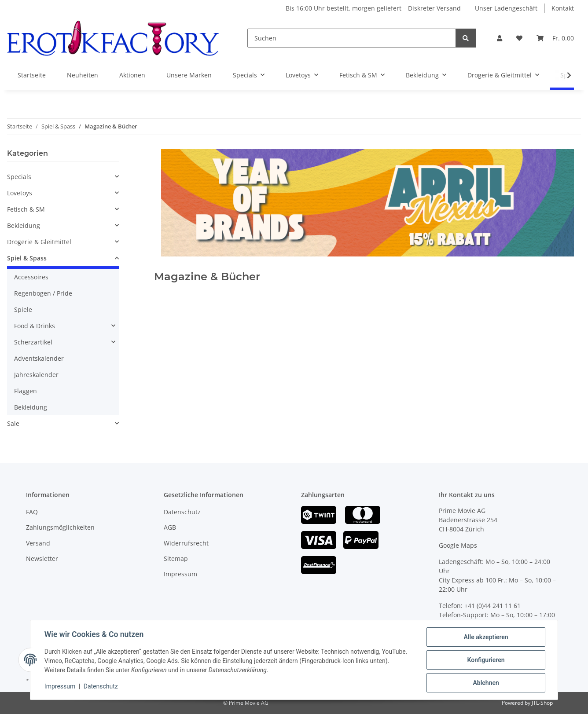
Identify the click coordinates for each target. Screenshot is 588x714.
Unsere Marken (189, 75)
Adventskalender (39, 358)
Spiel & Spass (27, 258)
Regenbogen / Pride (43, 293)
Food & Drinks (35, 326)
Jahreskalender (36, 375)
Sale (13, 423)
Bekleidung (24, 225)
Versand (38, 543)
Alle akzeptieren (486, 637)
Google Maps (458, 545)
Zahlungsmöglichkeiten (60, 527)
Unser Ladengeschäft (506, 8)
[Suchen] (352, 38)
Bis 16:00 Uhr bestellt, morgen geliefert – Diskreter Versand (373, 8)
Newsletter (42, 558)
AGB (170, 527)
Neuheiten (83, 75)
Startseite (32, 75)
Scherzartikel (33, 342)
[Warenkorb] (555, 38)
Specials (19, 177)
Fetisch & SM (26, 209)
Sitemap (176, 558)
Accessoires (31, 277)
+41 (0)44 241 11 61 (492, 606)
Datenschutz (182, 512)
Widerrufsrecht (186, 543)
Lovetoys (20, 193)
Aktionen (132, 75)
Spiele (23, 309)
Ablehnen (486, 683)
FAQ (32, 512)
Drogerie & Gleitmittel (39, 242)
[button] (500, 38)
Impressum (180, 574)
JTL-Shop (542, 703)
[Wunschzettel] (519, 38)
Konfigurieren (486, 660)
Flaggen (26, 391)
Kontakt (563, 8)
